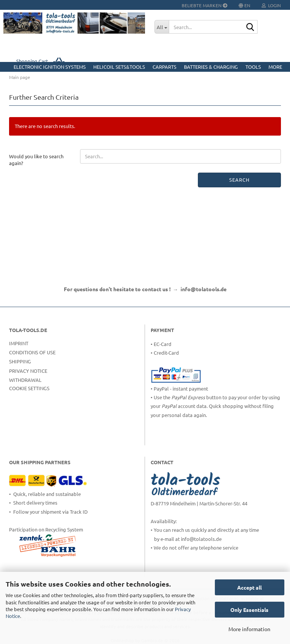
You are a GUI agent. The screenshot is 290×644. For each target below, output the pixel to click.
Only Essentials (249, 610)
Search (239, 180)
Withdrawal (25, 380)
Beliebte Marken (204, 5)
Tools (253, 67)
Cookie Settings (29, 388)
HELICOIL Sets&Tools (119, 67)
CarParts (164, 67)
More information (249, 629)
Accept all (249, 587)
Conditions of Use (32, 352)
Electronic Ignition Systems (50, 67)
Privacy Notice (28, 371)
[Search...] (162, 27)
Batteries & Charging (211, 67)
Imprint (19, 343)
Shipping (20, 361)
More (275, 67)
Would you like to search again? (36, 160)
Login (271, 5)
